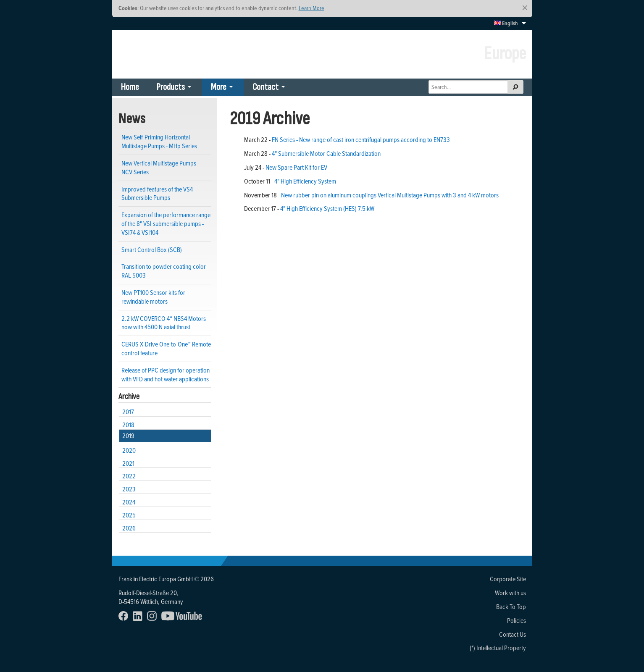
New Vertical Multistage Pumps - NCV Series (160, 167)
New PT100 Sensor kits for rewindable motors (153, 297)
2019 (128, 436)
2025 (129, 515)
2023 (129, 489)
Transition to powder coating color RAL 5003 (164, 271)
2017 (128, 412)
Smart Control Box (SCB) (152, 249)
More (219, 87)
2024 (129, 502)
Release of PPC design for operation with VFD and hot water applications (166, 374)
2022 (129, 476)
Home (130, 87)
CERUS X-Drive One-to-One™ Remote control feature (166, 348)
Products (171, 87)
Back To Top (511, 606)
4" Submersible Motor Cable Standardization (326, 153)
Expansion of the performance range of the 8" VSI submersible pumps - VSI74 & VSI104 (166, 223)
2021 (128, 463)
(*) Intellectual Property (498, 648)
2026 (129, 528)
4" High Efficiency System (305, 181)
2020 (129, 450)
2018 (128, 425)
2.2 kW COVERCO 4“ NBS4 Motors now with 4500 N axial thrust (164, 323)
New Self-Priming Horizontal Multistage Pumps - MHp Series (159, 141)
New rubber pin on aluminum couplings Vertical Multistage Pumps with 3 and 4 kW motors (390, 195)
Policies (517, 620)
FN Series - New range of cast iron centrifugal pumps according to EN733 (361, 139)
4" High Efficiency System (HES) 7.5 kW (327, 208)
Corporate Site (508, 579)
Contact (265, 87)
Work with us (510, 593)
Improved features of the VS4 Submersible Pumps (157, 193)
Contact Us (513, 634)
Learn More (311, 8)
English (506, 23)
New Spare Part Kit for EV (296, 167)
